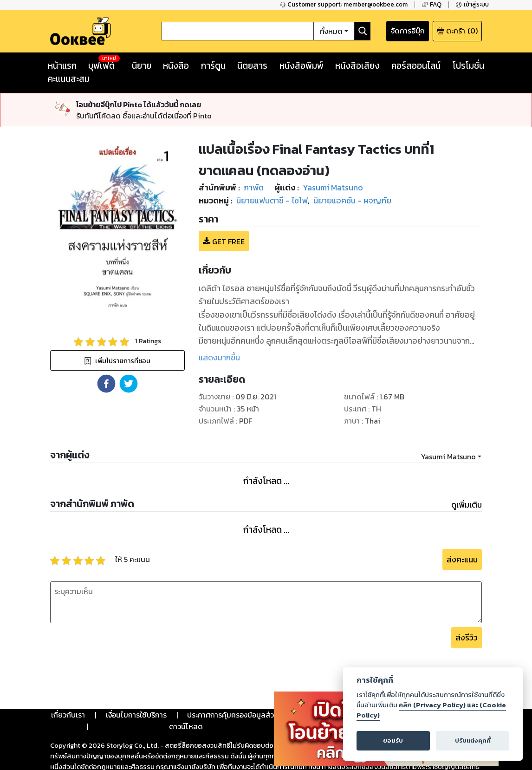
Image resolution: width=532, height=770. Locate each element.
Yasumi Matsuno (448, 457)
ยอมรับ (393, 741)
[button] (106, 384)
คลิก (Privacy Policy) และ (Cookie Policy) (431, 710)
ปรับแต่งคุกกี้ (473, 741)
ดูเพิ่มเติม (467, 505)
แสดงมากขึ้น (219, 358)
